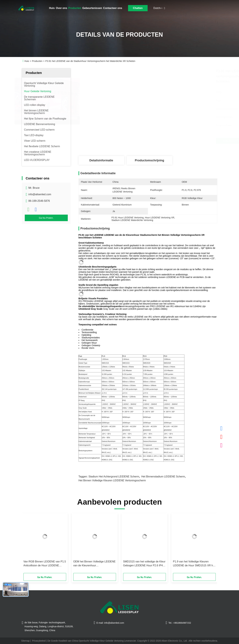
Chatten (138, 8)
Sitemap (25, 641)
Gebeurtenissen (92, 8)
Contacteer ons (113, 8)
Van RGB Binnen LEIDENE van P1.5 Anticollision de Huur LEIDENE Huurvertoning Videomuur (45, 564)
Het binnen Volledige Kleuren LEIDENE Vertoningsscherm (112, 480)
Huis (52, 8)
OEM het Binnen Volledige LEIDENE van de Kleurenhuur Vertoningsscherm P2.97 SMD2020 (94, 564)
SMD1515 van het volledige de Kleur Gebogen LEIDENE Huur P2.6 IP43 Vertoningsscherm (144, 564)
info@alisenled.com (40, 194)
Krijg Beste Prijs (167, 141)
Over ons (62, 8)
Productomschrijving (149, 160)
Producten (75, 8)
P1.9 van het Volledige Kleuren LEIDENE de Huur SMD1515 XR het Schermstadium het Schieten (194, 564)
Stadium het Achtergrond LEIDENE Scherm (114, 477)
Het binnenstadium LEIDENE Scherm (163, 477)
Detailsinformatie (101, 160)
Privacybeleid (39, 641)
